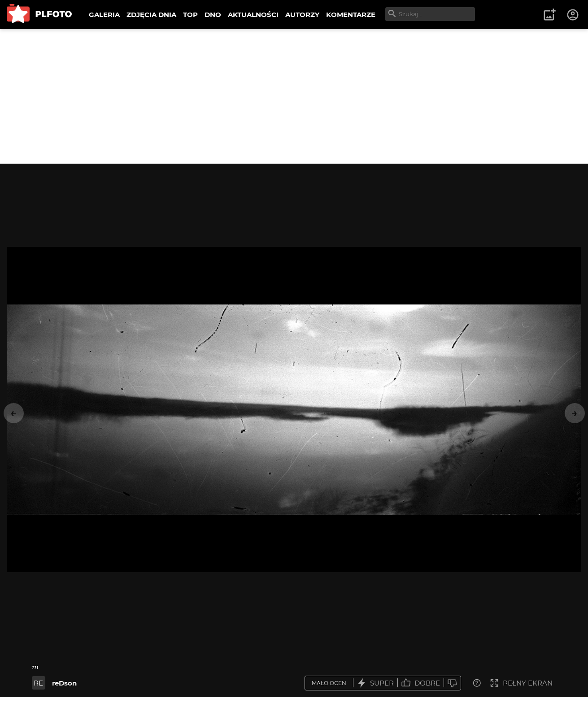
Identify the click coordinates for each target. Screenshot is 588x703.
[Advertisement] (294, 96)
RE (38, 683)
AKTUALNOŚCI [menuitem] (253, 15)
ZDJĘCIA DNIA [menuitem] (151, 15)
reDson (64, 683)
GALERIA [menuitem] (104, 15)
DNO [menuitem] (213, 15)
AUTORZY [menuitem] (302, 15)
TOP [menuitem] (190, 15)
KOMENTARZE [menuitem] (351, 15)
